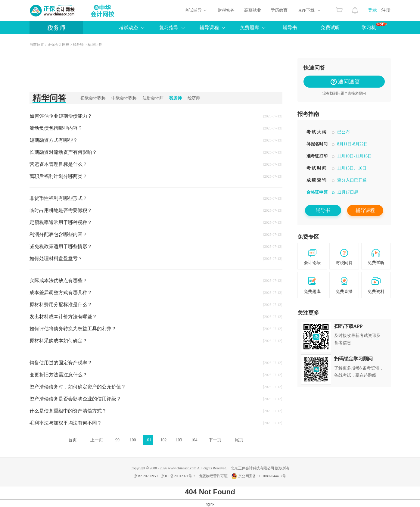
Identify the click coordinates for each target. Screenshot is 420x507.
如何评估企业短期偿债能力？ (61, 116)
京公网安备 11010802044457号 (259, 476)
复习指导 (169, 28)
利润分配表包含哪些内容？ (58, 234)
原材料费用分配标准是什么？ (61, 305)
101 (148, 440)
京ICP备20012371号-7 (178, 476)
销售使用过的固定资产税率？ (61, 363)
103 (179, 440)
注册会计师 (153, 98)
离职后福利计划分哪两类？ (58, 176)
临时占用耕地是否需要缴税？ (61, 210)
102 (164, 440)
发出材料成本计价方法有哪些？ (63, 317)
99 (117, 440)
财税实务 (226, 10)
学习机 (374, 26)
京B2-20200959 (146, 476)
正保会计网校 (58, 45)
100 (133, 440)
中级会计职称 (124, 98)
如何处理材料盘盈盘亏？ (56, 258)
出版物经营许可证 (213, 476)
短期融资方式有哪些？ (54, 140)
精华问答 (95, 45)
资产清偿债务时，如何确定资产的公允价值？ (78, 387)
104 (194, 440)
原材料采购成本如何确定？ (58, 341)
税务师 (56, 28)
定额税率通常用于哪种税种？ (61, 222)
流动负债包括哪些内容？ (56, 128)
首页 (73, 440)
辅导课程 (209, 28)
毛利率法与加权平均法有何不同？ (66, 423)
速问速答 (346, 82)
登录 (372, 10)
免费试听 (330, 28)
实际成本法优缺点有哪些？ (58, 280)
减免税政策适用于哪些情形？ (61, 246)
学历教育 (279, 10)
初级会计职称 (93, 98)
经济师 (194, 98)
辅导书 (290, 28)
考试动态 (129, 28)
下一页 (215, 440)
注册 (386, 10)
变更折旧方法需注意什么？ (58, 375)
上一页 (97, 440)
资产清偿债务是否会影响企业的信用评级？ (75, 399)
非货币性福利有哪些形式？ (58, 198)
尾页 (239, 440)
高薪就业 (253, 10)
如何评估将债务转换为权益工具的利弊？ (73, 329)
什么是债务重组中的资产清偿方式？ (68, 411)
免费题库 (250, 28)
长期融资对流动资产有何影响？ (63, 152)
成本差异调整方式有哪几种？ (61, 292)
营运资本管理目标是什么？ (58, 164)
